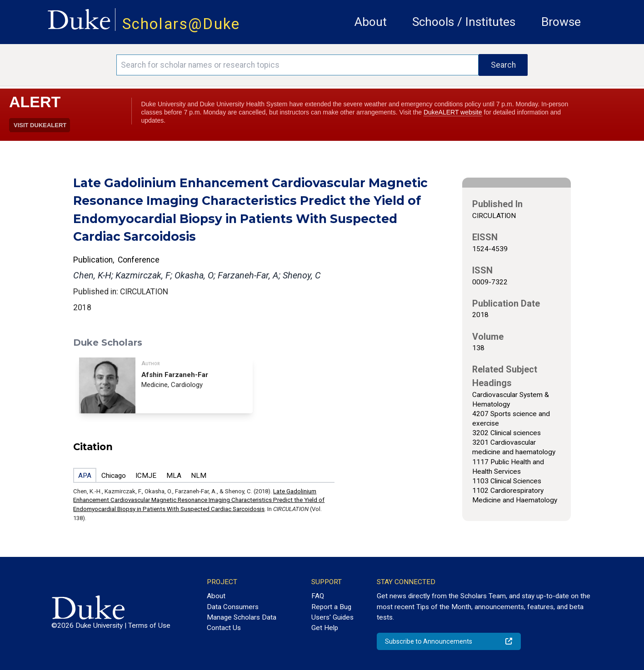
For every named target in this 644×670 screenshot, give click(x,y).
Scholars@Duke (181, 24)
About (371, 22)
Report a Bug (331, 607)
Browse (561, 22)
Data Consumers (233, 607)
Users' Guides (332, 617)
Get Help (325, 628)
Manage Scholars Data (242, 617)
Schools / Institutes (464, 22)
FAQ (318, 596)
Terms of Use (149, 625)
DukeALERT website (453, 112)
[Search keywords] (297, 65)
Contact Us (224, 628)
